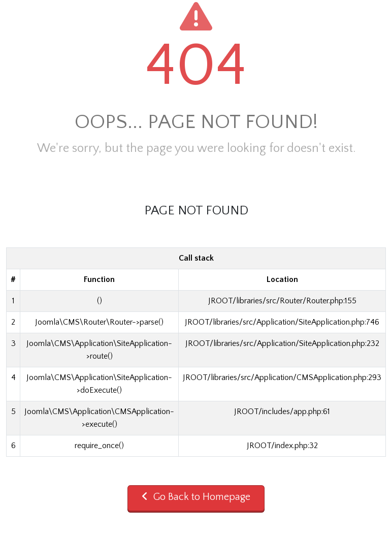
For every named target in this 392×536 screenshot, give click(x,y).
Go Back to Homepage (196, 497)
